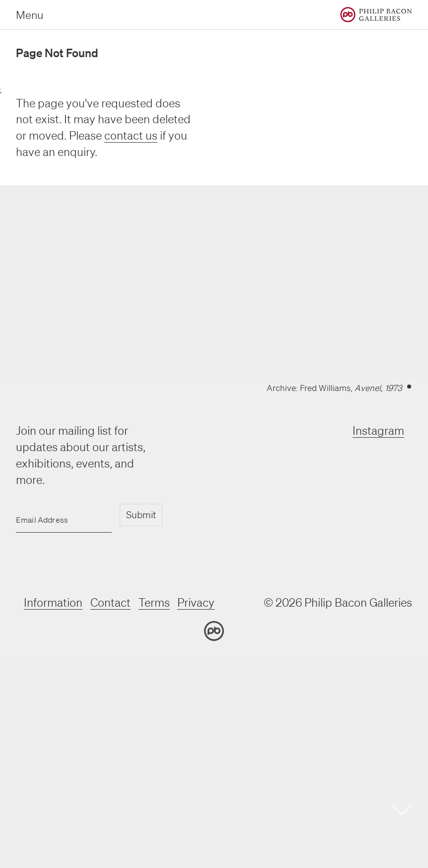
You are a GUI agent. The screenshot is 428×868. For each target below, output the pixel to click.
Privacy (196, 602)
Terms (154, 602)
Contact (110, 602)
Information (53, 602)
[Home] (376, 15)
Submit (141, 515)
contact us (131, 135)
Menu (30, 15)
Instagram (378, 431)
